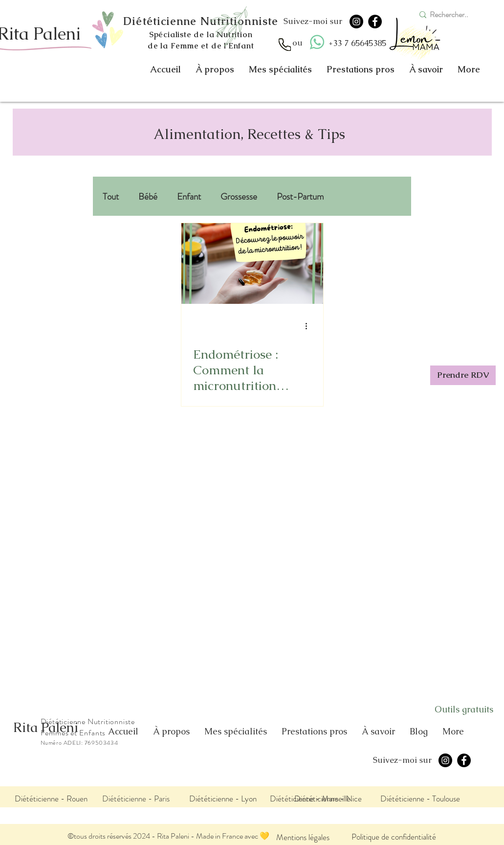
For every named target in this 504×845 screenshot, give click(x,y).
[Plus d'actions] (310, 326)
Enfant (189, 196)
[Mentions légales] (303, 837)
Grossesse (239, 196)
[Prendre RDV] (463, 375)
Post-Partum (300, 196)
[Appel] (285, 45)
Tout (111, 196)
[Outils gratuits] (464, 709)
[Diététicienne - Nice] (328, 799)
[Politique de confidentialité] (394, 836)
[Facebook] (375, 22)
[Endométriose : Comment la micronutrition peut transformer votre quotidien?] (252, 263)
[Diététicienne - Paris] (136, 799)
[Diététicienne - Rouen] (51, 799)
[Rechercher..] (453, 15)
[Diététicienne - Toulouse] (420, 799)
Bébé (148, 196)
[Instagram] (356, 22)
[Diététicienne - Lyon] (223, 799)
